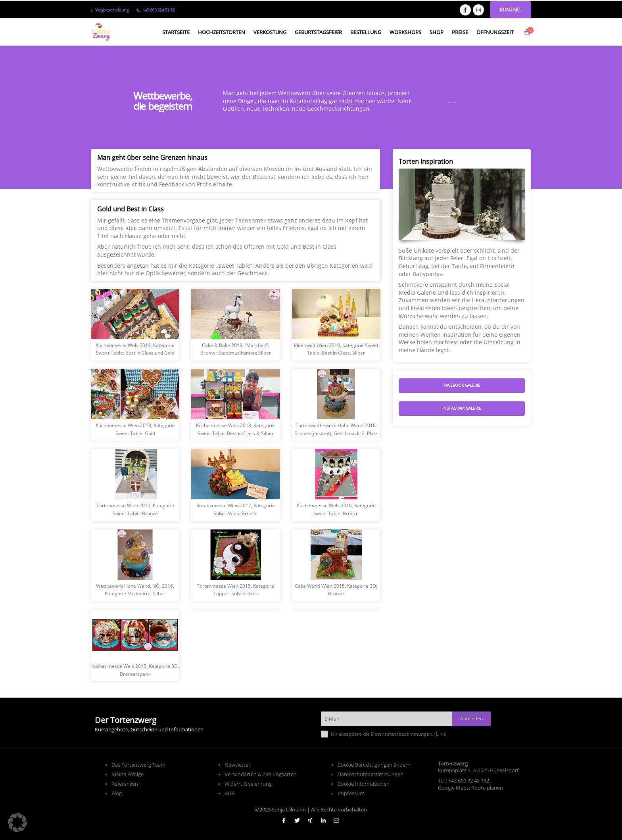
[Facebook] (465, 10)
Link (440, 734)
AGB (229, 793)
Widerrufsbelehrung (248, 784)
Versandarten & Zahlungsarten (261, 774)
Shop (437, 32)
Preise (460, 32)
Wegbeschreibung (110, 10)
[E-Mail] (389, 719)
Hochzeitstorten (222, 32)
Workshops (405, 32)
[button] (17, 823)
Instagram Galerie (462, 408)
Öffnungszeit (495, 32)
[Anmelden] (471, 719)
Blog (117, 793)
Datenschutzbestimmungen (371, 774)
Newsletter (237, 765)
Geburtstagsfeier (318, 32)
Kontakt (511, 10)
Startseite (176, 32)
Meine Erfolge (128, 774)
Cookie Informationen (364, 784)
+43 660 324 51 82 (155, 10)
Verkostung (270, 32)
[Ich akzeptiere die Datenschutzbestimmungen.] (324, 734)
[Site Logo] (101, 32)
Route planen (487, 788)
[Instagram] (478, 10)
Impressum (351, 793)
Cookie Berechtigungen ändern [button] (374, 765)
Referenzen (125, 784)
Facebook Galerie (462, 385)
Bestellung (366, 32)
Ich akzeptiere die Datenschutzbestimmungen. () (384, 734)
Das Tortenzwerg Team (138, 765)
